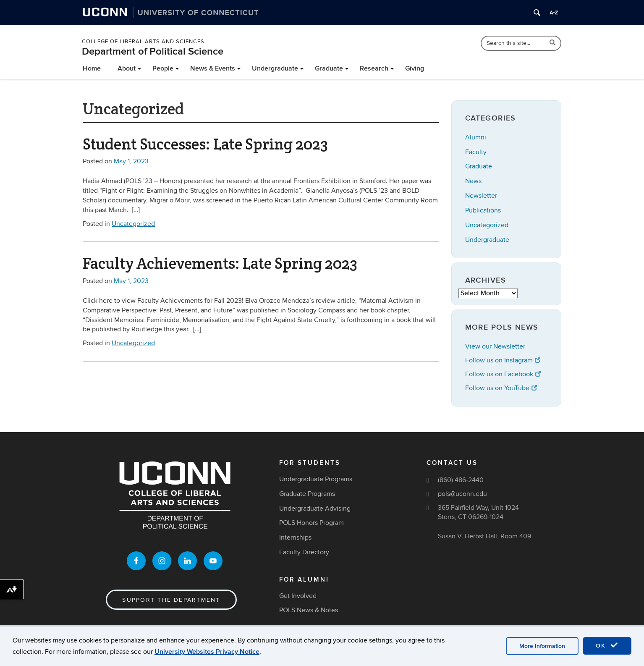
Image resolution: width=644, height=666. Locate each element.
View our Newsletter (495, 346)
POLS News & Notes (309, 610)
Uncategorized (133, 224)
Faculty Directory (304, 552)
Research (374, 68)
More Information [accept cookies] (542, 646)
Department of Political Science (153, 51)
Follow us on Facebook (503, 374)
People (163, 68)
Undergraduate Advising (315, 509)
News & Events (213, 68)
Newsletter (481, 196)
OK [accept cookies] (607, 645)
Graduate (329, 68)
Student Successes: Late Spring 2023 (205, 144)
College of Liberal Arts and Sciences (143, 42)
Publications (483, 210)
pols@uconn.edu (462, 494)
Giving (415, 68)
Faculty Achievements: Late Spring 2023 (220, 263)
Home (92, 68)
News (473, 181)
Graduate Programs (307, 494)
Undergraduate (275, 68)
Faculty (476, 152)
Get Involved (298, 596)
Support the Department (171, 600)
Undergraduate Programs (316, 479)
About (127, 68)
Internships (295, 538)
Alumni (476, 137)
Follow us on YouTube (501, 388)
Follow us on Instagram (503, 360)
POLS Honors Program (312, 523)
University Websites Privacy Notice (207, 652)
